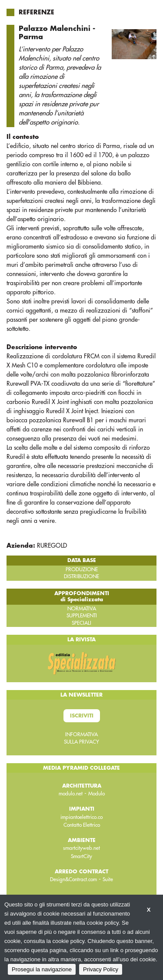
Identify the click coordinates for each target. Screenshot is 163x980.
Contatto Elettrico (82, 825)
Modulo (96, 794)
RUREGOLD (52, 546)
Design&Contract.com (73, 879)
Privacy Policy (101, 969)
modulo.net (71, 794)
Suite (108, 879)
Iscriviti (82, 716)
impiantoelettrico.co (81, 817)
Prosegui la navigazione (42, 969)
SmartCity (81, 856)
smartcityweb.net (81, 848)
